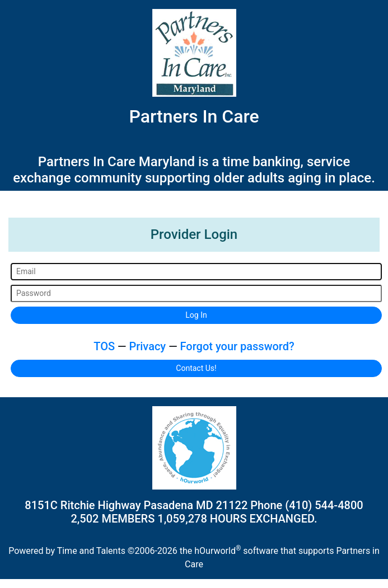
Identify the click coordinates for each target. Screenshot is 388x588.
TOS (104, 346)
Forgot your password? (237, 346)
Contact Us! (196, 368)
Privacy (147, 346)
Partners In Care (194, 116)
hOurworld (218, 551)
